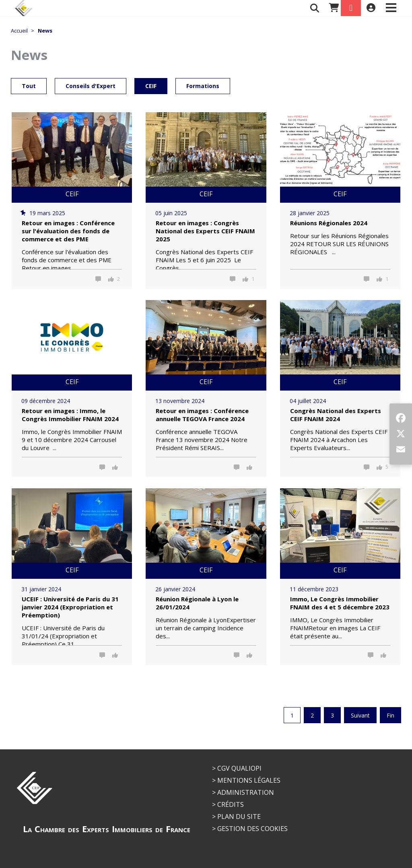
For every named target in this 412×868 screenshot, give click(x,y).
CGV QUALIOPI (239, 768)
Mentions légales (249, 780)
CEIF (151, 86)
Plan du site (239, 817)
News (45, 31)
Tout (29, 86)
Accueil (19, 31)
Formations (203, 86)
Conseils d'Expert (91, 86)
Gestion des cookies (252, 829)
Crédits (231, 804)
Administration (246, 792)
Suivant (360, 715)
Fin (390, 715)
